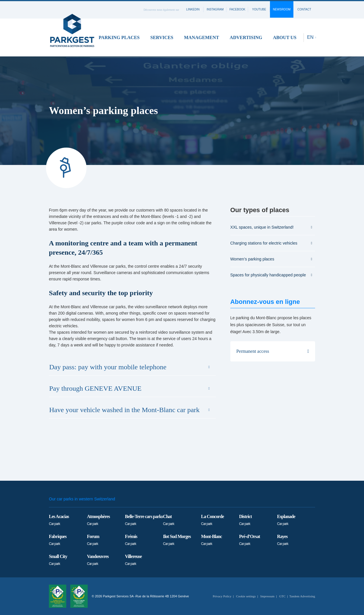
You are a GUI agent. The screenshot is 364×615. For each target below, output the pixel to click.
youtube (259, 9)
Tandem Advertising (302, 596)
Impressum (268, 596)
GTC (282, 596)
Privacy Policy (222, 596)
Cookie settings (246, 596)
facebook (237, 9)
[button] (121, 37)
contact (304, 9)
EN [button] (311, 37)
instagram (215, 9)
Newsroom (282, 9)
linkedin (193, 9)
